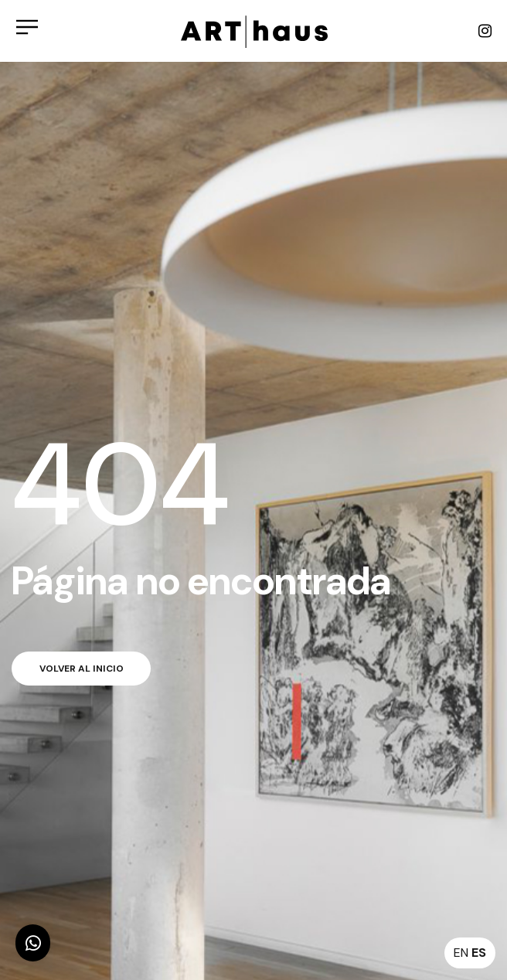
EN (461, 953)
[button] (33, 943)
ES (479, 953)
